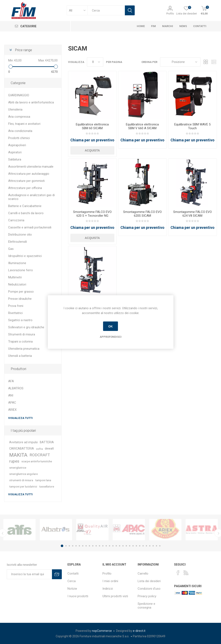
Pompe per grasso (21, 292)
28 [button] (153, 546)
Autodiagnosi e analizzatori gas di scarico (31, 197)
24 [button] (140, 546)
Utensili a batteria (20, 356)
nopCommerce (102, 631)
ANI (11, 395)
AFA (11, 381)
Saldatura (15, 159)
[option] (19, 530)
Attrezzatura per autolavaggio (29, 174)
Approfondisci (111, 337)
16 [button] (113, 546)
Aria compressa (19, 117)
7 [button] (83, 546)
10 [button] (93, 546)
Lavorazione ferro (21, 270)
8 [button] (86, 546)
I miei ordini (110, 581)
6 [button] (79, 546)
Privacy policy (147, 596)
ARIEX (12, 410)
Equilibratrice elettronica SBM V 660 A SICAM (142, 126)
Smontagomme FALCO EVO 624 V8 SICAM (193, 214)
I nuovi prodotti (78, 596)
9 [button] (89, 546)
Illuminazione (17, 263)
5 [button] (76, 546)
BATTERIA (47, 442)
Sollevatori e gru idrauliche (26, 327)
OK (110, 326)
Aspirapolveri (17, 145)
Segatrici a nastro (20, 320)
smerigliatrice (18, 468)
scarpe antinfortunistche (37, 461)
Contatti (73, 574)
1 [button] (62, 546)
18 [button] (120, 546)
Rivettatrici (15, 313)
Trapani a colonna (20, 342)
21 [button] (130, 546)
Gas (11, 249)
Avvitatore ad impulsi (23, 442)
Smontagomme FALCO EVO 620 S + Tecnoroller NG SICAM (92, 216)
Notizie (72, 589)
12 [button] (100, 546)
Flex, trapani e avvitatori (24, 124)
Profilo (170, 14)
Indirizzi (108, 589)
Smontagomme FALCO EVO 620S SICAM (142, 214)
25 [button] (143, 546)
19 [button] (123, 546)
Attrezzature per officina (25, 188)
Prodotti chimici (19, 138)
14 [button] (106, 546)
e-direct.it (139, 631)
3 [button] (69, 546)
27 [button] (150, 546)
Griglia (206, 62)
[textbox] (106, 10)
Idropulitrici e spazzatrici (25, 256)
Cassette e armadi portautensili (30, 227)
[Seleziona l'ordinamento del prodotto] (180, 62)
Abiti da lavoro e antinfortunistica (31, 102)
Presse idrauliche (20, 299)
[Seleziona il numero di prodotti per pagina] (95, 62)
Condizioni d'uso (149, 589)
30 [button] (160, 546)
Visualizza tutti (20, 418)
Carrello (143, 574)
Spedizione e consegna (146, 606)
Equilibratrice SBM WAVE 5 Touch (192, 126)
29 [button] (156, 546)
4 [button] (73, 546)
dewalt (49, 449)
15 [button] (110, 546)
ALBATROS (16, 388)
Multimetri (15, 277)
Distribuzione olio (20, 235)
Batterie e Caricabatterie (25, 206)
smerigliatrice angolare (23, 474)
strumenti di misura (21, 480)
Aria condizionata (20, 131)
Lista (214, 62)
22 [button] (133, 546)
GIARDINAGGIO (19, 95)
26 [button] (146, 546)
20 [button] (126, 546)
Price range (23, 50)
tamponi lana (43, 480)
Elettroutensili (17, 242)
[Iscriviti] (29, 574)
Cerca (72, 581)
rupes (14, 461)
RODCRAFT (40, 455)
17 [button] (116, 546)
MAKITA (18, 455)
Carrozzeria (16, 220)
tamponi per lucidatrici (23, 486)
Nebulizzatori (17, 284)
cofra (39, 449)
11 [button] (96, 546)
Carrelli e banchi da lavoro (26, 213)
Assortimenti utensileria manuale (31, 167)
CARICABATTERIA (22, 449)
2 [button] (66, 546)
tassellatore (47, 486)
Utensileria (15, 110)
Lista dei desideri (149, 581)
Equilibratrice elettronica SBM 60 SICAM (92, 126)
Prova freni (16, 306)
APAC (12, 403)
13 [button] (103, 546)
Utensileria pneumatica (24, 349)
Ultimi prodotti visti (115, 596)
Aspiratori (15, 152)
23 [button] (136, 546)
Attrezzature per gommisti (26, 181)
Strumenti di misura (22, 334)
